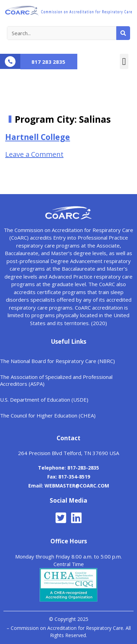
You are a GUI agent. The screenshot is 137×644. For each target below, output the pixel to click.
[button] (124, 61)
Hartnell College (38, 137)
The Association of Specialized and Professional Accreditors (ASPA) (56, 380)
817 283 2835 (48, 62)
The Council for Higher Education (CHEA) (48, 415)
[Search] (123, 33)
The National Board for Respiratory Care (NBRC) (57, 361)
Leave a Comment (34, 154)
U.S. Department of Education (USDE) (44, 400)
